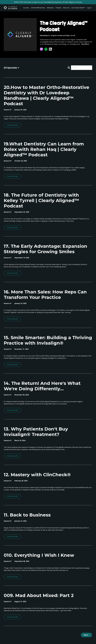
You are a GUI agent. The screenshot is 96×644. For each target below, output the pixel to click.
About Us (66, 8)
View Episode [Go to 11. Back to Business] (12, 536)
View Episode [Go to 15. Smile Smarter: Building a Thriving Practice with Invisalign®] (12, 364)
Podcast (58, 8)
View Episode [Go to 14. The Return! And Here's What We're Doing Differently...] (12, 410)
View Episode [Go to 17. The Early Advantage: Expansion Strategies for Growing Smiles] (12, 273)
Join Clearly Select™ (78, 8)
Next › (86, 635)
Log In (89, 8)
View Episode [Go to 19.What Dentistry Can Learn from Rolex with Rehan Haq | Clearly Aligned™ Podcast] (12, 176)
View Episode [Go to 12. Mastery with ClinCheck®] (12, 496)
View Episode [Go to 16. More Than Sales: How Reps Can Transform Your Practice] (12, 319)
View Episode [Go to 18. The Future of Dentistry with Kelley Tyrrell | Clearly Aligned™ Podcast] (12, 227)
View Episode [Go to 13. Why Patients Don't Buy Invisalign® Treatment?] (12, 456)
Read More (85, 44)
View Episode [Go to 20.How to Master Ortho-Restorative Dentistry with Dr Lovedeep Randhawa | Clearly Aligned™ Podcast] (12, 125)
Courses (26, 8)
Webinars (50, 8)
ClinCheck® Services (38, 8)
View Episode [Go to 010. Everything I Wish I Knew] (12, 577)
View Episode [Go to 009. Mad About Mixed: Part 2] (12, 617)
